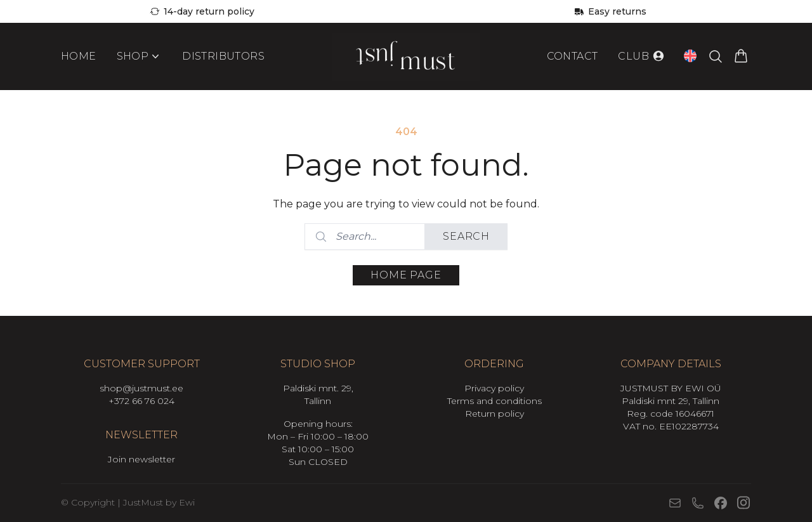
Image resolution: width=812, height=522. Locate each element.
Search (466, 236)
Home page (406, 275)
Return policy (494, 414)
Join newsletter (141, 459)
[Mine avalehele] (406, 58)
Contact (573, 58)
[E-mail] (675, 503)
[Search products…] (716, 58)
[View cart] (741, 58)
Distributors (223, 58)
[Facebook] (721, 503)
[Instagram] (743, 503)
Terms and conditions (494, 401)
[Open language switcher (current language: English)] (690, 58)
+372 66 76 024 (141, 401)
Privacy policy (494, 388)
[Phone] (698, 503)
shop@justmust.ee (141, 388)
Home (79, 58)
